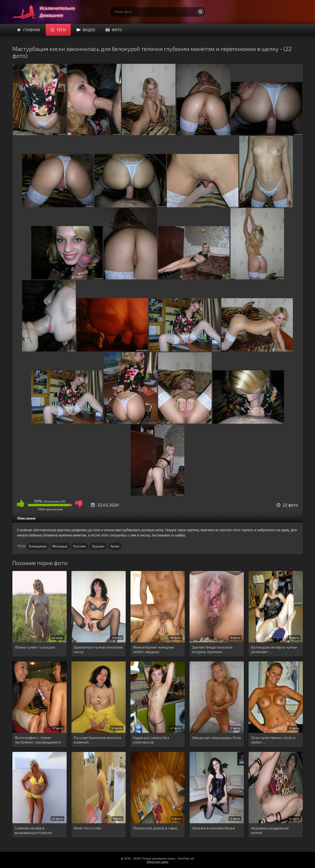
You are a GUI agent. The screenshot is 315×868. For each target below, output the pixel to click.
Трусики (98, 546)
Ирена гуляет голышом (35, 647)
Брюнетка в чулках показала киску (98, 649)
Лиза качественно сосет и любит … (273, 740)
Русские (80, 546)
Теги (58, 30)
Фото (114, 30)
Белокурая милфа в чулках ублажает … (274, 649)
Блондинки (38, 546)
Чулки (115, 546)
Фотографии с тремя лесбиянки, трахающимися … (38, 740)
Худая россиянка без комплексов (151, 740)
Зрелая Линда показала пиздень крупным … (212, 649)
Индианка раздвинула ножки (270, 830)
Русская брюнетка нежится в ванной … (97, 740)
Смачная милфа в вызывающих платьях (33, 830)
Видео (86, 30)
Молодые (60, 546)
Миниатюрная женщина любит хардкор (153, 649)
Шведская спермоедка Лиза (216, 737)
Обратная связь (157, 862)
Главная (29, 30)
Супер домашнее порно (48, 12)
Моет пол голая (87, 828)
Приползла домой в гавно (155, 828)
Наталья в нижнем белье (213, 828)
